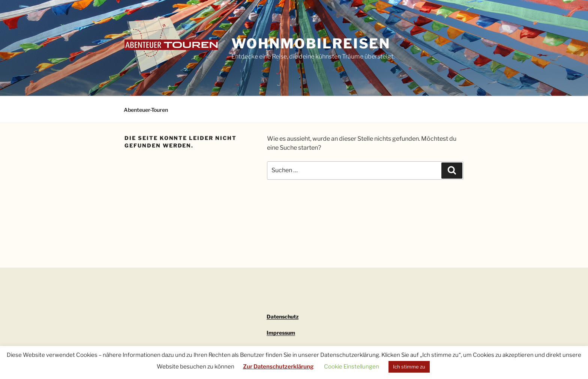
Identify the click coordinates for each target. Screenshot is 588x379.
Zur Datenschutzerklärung (278, 367)
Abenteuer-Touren (146, 110)
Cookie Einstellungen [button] (352, 367)
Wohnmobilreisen (311, 44)
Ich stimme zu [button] (409, 367)
